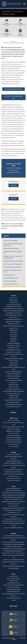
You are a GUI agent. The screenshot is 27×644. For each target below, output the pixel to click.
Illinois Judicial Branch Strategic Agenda (13, 542)
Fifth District (14, 341)
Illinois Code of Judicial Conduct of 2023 (13, 427)
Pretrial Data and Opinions (13, 407)
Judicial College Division (14, 592)
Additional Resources (13, 378)
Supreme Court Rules (14, 420)
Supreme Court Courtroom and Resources (13, 326)
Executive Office (13, 576)
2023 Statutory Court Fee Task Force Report (14, 549)
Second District (13, 335)
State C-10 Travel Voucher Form (13, 499)
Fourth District (13, 339)
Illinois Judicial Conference (13, 402)
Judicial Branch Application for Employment (13, 502)
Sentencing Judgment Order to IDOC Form (13, 521)
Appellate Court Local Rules (13, 352)
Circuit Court (13, 356)
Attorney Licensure (9, 275)
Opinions (14, 412)
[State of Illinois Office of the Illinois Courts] (11, 4)
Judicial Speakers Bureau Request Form (14, 497)
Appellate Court (14, 328)
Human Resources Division (13, 589)
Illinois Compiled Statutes (14, 436)
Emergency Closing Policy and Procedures (14, 508)
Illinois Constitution (13, 444)
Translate (4, 638)
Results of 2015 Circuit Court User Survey (13, 553)
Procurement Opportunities (14, 393)
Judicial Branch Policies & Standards (13, 261)
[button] (24, 4)
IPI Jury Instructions (13, 433)
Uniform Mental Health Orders (14, 491)
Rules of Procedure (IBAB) (14, 440)
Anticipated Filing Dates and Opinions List (13, 309)
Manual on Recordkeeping (13, 374)
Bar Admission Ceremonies (11, 278)
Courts (13, 295)
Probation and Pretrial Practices (13, 267)
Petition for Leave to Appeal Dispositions (14, 311)
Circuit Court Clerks (14, 361)
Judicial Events (14, 383)
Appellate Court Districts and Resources (14, 354)
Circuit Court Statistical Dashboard (13, 372)
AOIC (14, 574)
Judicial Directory (13, 365)
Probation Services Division (13, 598)
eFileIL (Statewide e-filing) (11, 248)
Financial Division (13, 581)
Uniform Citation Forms (13, 504)
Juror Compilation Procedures (14, 442)
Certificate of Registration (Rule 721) (13, 252)
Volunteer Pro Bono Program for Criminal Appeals (13, 257)
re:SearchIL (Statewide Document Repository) (13, 244)
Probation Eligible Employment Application (13, 391)
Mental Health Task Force (11, 284)
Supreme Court (13, 298)
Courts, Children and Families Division (14, 585)
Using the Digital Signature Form (13, 89)
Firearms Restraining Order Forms (14, 519)
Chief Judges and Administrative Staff (13, 359)
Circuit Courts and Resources (14, 376)
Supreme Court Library (10, 281)
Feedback (9, 638)
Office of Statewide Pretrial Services (14, 404)
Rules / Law (14, 418)
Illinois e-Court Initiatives (11, 241)
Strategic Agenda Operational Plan (13, 551)
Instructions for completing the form (13, 97)
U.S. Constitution (13, 446)
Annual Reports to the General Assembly (14, 544)
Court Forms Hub (14, 506)
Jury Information (13, 363)
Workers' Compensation (14, 343)
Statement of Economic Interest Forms (13, 271)
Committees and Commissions (13, 313)
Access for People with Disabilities (13, 380)
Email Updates (14, 639)
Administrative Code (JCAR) (13, 438)
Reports (14, 533)
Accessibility (22, 638)
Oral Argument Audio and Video (13, 306)
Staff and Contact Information (13, 322)
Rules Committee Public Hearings (13, 315)
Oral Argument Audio (13, 348)
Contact (14, 600)
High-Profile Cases (14, 387)
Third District (13, 337)
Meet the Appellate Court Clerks (13, 350)
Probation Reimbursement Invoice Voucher (14, 493)
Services (12, 41)
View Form (14, 185)
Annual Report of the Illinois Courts (14, 536)
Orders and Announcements (13, 304)
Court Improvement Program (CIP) (13, 264)
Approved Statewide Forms (13, 488)
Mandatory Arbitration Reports (14, 547)
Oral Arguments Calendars (14, 346)
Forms (14, 486)
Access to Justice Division (14, 578)
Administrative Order (18, 50)
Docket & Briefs (13, 302)
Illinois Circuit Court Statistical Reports (14, 560)
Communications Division (14, 583)
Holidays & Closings (14, 396)
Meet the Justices (13, 300)
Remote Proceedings (13, 385)
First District (13, 332)
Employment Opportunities (13, 389)
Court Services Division (14, 587)
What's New (14, 606)
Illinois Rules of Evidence (13, 429)
